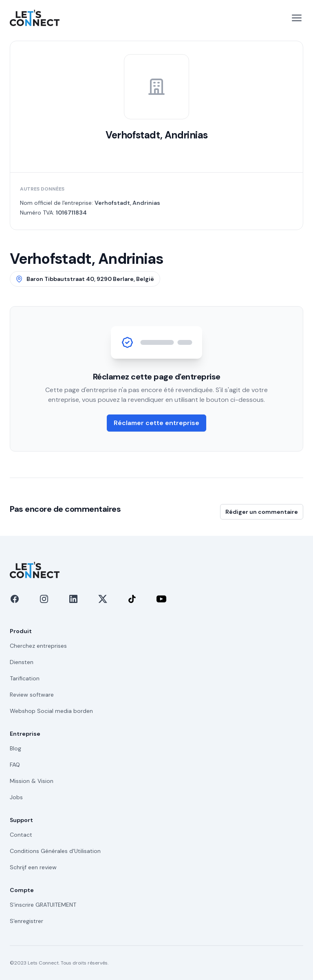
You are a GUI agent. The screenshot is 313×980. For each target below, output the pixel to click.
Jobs (16, 797)
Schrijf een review (33, 867)
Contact (21, 835)
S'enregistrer (26, 921)
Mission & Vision (32, 781)
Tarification (25, 678)
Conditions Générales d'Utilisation (55, 851)
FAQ (15, 765)
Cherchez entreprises (38, 646)
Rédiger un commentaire (262, 512)
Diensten (22, 662)
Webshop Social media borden (51, 711)
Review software (32, 695)
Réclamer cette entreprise (156, 423)
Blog (15, 748)
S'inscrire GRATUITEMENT (43, 905)
